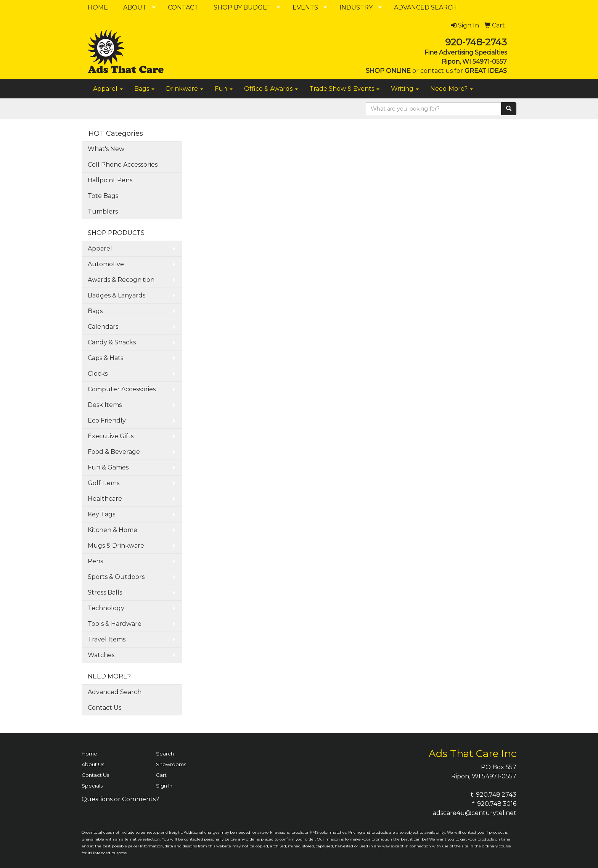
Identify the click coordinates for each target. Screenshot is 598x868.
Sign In (164, 786)
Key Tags (101, 514)
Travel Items (107, 639)
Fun (224, 89)
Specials (92, 786)
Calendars (103, 327)
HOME (98, 7)
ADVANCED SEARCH (425, 7)
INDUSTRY (356, 7)
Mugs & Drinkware (116, 546)
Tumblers (103, 211)
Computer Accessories (122, 389)
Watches (101, 655)
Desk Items (105, 405)
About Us (93, 764)
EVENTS (305, 7)
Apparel (108, 89)
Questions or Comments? (120, 799)
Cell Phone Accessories (123, 165)
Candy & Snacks (112, 342)
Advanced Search (115, 692)
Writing (405, 89)
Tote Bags (103, 196)
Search (165, 754)
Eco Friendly (107, 420)
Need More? (452, 89)
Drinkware (185, 89)
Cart (161, 775)
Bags (144, 89)
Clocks (98, 374)
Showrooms (171, 764)
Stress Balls (105, 592)
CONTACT (183, 7)
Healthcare (105, 499)
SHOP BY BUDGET (242, 7)
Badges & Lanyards (117, 295)
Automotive (106, 264)
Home (89, 754)
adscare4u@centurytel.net (475, 813)
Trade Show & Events (344, 89)
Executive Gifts (111, 436)
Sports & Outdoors (116, 577)
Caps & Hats (105, 358)
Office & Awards (271, 89)
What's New (106, 149)
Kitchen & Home (113, 530)
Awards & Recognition (121, 280)
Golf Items (104, 483)
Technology (106, 608)
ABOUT (135, 7)
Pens (95, 561)
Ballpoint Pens (110, 180)
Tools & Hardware (115, 624)
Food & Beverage (114, 452)
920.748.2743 (496, 795)
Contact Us (104, 708)
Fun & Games (108, 467)
